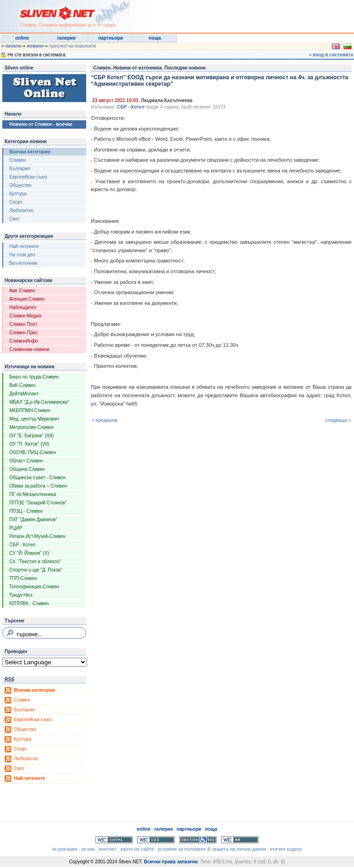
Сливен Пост (23, 324)
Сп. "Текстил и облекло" (35, 561)
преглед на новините (73, 46)
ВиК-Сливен (22, 385)
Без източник (23, 263)
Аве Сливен (22, 291)
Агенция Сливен (27, 299)
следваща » (338, 420)
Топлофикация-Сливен (34, 587)
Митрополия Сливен (31, 427)
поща (155, 38)
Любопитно (21, 210)
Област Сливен (26, 461)
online (22, 38)
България (20, 169)
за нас (88, 849)
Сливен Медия (25, 316)
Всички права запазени (171, 862)
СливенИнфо (24, 341)
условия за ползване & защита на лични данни (211, 849)
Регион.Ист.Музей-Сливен (37, 536)
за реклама (65, 849)
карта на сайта (137, 849)
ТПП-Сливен (23, 578)
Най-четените (24, 246)
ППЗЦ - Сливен (26, 511)
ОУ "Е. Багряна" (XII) (31, 436)
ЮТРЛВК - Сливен (29, 603)
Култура (18, 194)
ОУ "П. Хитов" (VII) (29, 444)
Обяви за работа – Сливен (38, 486)
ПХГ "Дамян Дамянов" (33, 520)
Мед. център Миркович (34, 419)
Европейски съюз (28, 177)
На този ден (22, 255)
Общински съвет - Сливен (37, 478)
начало (13, 46)
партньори (111, 38)
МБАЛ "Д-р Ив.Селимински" (39, 402)
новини (35, 46)
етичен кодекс (286, 849)
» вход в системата (331, 55)
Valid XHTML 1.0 (114, 840)
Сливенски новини (29, 349)
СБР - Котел (22, 545)
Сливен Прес (24, 333)
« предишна (105, 420)
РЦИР (16, 528)
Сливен (17, 160)
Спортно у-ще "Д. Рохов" (36, 570)
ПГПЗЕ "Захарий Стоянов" (38, 503)
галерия (67, 38)
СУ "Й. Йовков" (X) (29, 553)
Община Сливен (27, 469)
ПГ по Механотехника (33, 494)
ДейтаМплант (24, 394)
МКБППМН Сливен (30, 410)
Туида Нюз (21, 595)
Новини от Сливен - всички (41, 124)
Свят (14, 219)
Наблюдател (23, 307)
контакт (108, 849)
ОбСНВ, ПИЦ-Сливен (33, 452)
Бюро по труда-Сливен (34, 377)
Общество (20, 185)
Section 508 (198, 840)
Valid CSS (156, 840)
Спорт (16, 202)
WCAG (240, 840)
